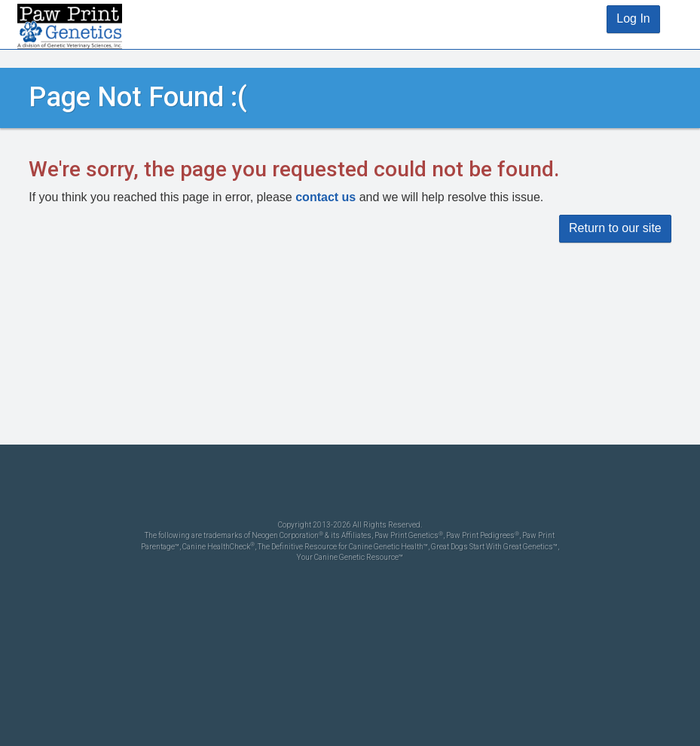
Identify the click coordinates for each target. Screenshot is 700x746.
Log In (633, 18)
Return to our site (615, 228)
